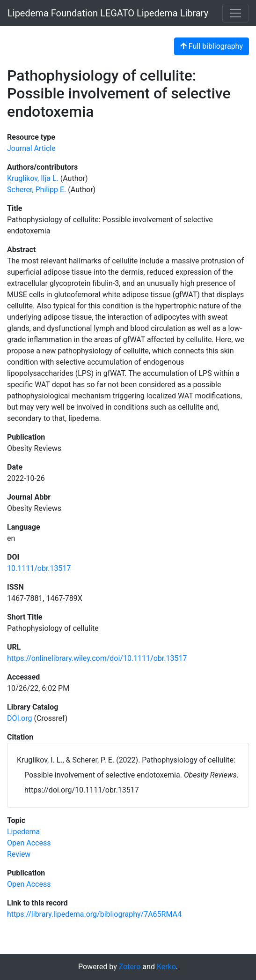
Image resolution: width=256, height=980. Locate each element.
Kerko (166, 967)
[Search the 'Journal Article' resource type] (31, 148)
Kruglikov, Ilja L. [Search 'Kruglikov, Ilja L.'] (33, 178)
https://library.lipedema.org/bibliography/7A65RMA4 (94, 914)
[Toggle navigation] (235, 13)
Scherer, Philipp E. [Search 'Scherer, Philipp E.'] (37, 190)
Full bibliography (212, 46)
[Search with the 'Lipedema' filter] (23, 832)
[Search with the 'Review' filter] (19, 854)
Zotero (130, 967)
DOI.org (19, 718)
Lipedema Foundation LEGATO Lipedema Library (108, 13)
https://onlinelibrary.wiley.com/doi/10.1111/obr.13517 (97, 658)
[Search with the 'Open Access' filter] (29, 843)
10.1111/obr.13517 (39, 568)
